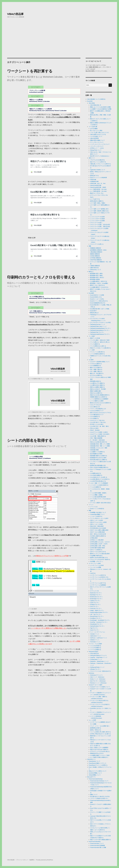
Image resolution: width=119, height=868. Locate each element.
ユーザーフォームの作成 (97, 565)
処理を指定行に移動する (97, 201)
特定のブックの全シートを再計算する (100, 348)
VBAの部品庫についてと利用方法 (96, 99)
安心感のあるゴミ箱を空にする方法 (100, 797)
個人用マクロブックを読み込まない (100, 156)
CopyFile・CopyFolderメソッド (99, 657)
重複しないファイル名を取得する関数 (100, 107)
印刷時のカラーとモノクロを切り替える (41, 277)
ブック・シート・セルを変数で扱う (100, 726)
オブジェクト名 (94, 591)
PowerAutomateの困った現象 (98, 847)
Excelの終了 (93, 311)
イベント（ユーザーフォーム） (97, 632)
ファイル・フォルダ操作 (95, 644)
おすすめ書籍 (94, 129)
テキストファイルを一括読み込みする (100, 671)
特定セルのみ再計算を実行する (99, 442)
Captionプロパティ (95, 601)
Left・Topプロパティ (96, 614)
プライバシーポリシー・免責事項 (25, 860)
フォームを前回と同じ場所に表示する (100, 732)
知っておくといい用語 (96, 131)
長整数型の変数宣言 (96, 248)
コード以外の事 (93, 127)
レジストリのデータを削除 (97, 221)
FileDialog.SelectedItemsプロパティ (100, 330)
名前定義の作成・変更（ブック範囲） (100, 444)
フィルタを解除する (96, 487)
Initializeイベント (95, 640)
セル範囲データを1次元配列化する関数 (101, 109)
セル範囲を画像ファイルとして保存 (100, 755)
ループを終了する (95, 199)
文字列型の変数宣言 (96, 258)
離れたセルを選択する (96, 368)
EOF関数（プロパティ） (97, 561)
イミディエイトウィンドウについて (100, 144)
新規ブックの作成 (95, 338)
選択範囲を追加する (96, 381)
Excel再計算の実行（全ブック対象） (100, 309)
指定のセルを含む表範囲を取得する (100, 395)
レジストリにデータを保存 (97, 217)
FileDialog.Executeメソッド (98, 324)
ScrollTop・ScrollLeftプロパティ (99, 622)
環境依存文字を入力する (97, 753)
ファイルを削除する (96, 650)
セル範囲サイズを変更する (97, 452)
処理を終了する (94, 176)
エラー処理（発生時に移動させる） (100, 211)
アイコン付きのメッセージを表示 (99, 518)
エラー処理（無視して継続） (98, 203)
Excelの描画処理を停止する (98, 303)
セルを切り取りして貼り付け (98, 422)
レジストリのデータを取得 (97, 219)
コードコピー (36, 87)
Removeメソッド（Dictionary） (99, 683)
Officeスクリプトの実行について (98, 771)
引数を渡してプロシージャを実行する (100, 164)
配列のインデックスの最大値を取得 (100, 554)
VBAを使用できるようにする (98, 134)
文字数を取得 (94, 538)
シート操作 (92, 350)
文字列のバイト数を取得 (97, 540)
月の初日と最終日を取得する (98, 536)
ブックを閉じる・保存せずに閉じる (100, 342)
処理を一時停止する (96, 730)
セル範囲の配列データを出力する (99, 287)
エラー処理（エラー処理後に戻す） (100, 209)
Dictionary (91, 673)
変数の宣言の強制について (97, 140)
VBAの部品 (92, 103)
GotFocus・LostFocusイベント (99, 638)
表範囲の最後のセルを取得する (99, 397)
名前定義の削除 (94, 450)
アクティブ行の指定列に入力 (98, 409)
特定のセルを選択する (96, 393)
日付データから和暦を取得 (97, 532)
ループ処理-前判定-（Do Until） (99, 189)
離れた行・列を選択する (97, 373)
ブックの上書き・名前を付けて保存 (100, 340)
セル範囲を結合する (96, 473)
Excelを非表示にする (96, 297)
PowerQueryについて (94, 761)
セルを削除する (94, 418)
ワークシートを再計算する (30, 71)
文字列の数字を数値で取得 (97, 548)
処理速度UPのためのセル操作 (98, 458)
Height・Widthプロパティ (97, 610)
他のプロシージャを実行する (98, 162)
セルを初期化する (95, 417)
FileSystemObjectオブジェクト (99, 655)
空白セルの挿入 (94, 428)
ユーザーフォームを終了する (98, 583)
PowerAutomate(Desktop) (96, 779)
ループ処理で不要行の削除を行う (99, 757)
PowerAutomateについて (97, 844)
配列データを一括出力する (97, 285)
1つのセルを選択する (96, 364)
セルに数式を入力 (95, 407)
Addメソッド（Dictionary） (98, 677)
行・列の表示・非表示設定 (97, 440)
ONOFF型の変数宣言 (96, 260)
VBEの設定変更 (94, 138)
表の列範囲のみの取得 (96, 454)
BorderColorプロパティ (96, 597)
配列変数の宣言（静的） (97, 274)
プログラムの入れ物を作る (97, 160)
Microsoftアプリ (91, 777)
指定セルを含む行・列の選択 (98, 389)
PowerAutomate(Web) (95, 842)
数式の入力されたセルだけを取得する (100, 403)
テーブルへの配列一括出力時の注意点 (100, 503)
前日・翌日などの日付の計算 (98, 534)
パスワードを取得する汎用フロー (99, 798)
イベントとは (94, 507)
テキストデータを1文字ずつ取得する (100, 559)
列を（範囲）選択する (96, 370)
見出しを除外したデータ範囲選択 (99, 748)
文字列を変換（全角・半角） (98, 546)
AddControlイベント (96, 636)
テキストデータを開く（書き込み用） (100, 227)
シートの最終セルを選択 (97, 401)
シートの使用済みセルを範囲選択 (99, 399)
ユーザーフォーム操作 (95, 563)
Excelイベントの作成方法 (97, 509)
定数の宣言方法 (94, 268)
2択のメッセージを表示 (97, 520)
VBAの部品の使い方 (96, 105)
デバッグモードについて (97, 142)
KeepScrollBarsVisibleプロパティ (99, 612)
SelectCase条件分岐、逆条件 (98, 187)
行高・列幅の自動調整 (96, 438)
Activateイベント (95, 634)
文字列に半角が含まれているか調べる (100, 734)
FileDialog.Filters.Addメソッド (98, 326)
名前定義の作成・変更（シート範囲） (100, 446)
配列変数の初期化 (95, 279)
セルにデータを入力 (96, 405)
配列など (91, 272)
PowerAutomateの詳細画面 (98, 845)
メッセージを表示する (96, 516)
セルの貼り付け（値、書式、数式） (100, 426)
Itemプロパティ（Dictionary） (98, 681)
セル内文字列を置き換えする (98, 481)
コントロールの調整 (96, 567)
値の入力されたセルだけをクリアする (100, 413)
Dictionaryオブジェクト (97, 675)
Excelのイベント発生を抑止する (99, 301)
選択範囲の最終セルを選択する (99, 456)
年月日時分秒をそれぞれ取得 (98, 528)
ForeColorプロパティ (96, 608)
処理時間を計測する (96, 728)
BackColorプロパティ (96, 593)
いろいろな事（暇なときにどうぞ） (100, 132)
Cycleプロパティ (95, 603)
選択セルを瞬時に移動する (97, 387)
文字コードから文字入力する (98, 552)
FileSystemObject (93, 652)
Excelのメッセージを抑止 (97, 299)
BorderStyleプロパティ (96, 599)
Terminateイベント (95, 642)
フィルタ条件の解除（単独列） (99, 493)
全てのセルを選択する (96, 375)
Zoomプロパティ (95, 630)
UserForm (93, 573)
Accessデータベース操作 (95, 685)
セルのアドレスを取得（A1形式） (99, 432)
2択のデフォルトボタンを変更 (98, 522)
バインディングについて (97, 146)
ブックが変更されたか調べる (98, 346)
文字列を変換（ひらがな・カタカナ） (100, 542)
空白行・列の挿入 (95, 430)
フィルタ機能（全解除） (97, 495)
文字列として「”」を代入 (97, 148)
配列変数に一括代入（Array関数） (99, 283)
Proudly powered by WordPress (45, 860)
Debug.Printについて (96, 150)
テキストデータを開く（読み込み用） (100, 225)
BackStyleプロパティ (96, 595)
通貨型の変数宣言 (95, 254)
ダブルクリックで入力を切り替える (100, 751)
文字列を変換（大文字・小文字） (99, 544)
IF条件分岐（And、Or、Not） (98, 183)
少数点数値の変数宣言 (96, 252)
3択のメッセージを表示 (97, 524)
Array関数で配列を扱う (96, 556)
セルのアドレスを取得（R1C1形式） (100, 434)
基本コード (92, 158)
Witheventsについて (96, 270)
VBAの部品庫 (15, 14)
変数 (90, 246)
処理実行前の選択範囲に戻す (98, 465)
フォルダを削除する (96, 648)
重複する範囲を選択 (96, 391)
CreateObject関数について (97, 514)
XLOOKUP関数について (95, 773)
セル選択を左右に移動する (97, 385)
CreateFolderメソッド (96, 659)
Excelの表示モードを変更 (97, 295)
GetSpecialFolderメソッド (97, 667)
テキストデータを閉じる (97, 244)
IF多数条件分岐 (94, 181)
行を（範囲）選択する (96, 371)
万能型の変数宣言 (95, 266)
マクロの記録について (96, 136)
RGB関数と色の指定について (98, 512)
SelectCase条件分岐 (96, 185)
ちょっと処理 (92, 720)
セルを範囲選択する (96, 366)
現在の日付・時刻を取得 (97, 526)
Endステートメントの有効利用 (99, 178)
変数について (94, 795)
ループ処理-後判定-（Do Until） (99, 191)
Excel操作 (91, 293)
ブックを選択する (95, 344)
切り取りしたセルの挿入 (97, 424)
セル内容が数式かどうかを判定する (100, 479)
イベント (91, 505)
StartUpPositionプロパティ (97, 626)
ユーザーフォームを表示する (98, 575)
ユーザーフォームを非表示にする (99, 577)
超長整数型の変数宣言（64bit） (99, 250)
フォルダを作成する (96, 646)
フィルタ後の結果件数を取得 (98, 497)
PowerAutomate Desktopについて (99, 781)
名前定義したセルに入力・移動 (99, 448)
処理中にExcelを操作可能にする (99, 558)
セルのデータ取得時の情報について (100, 362)
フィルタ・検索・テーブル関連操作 (98, 483)
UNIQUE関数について (95, 775)
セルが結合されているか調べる (99, 477)
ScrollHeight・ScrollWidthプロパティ (100, 620)
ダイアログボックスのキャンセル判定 (100, 322)
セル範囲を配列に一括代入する (99, 281)
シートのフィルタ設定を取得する (99, 485)
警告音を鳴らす (94, 313)
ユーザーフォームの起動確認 (98, 585)
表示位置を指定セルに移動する (99, 460)
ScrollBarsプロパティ (96, 618)
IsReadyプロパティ (95, 669)
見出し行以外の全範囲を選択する (99, 467)
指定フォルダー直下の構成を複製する (100, 840)
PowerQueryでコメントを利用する (98, 765)
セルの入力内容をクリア (97, 411)
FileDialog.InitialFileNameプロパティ (100, 334)
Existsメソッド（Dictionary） (98, 679)
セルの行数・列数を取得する (98, 436)
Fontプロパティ (94, 607)
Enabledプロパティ (95, 605)
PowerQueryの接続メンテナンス (97, 763)
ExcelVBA (90, 101)
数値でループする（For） (97, 193)
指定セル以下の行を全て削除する (99, 749)
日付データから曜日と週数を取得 (99, 530)
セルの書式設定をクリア (97, 415)
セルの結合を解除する (96, 475)
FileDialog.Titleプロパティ (97, 332)
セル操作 (91, 360)
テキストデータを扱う (96, 223)
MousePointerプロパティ (97, 616)
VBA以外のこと (91, 759)
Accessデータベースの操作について (100, 687)
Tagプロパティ (94, 628)
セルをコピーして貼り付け (97, 420)
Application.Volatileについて (98, 170)
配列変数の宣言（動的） (97, 275)
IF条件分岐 (93, 180)
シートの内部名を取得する (30, 440)
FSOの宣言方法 (94, 654)
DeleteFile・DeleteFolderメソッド (99, 661)
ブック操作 (92, 336)
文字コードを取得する (96, 550)
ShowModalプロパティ (96, 624)
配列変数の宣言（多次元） (97, 277)
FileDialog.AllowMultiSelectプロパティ (100, 328)
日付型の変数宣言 (95, 256)
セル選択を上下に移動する (97, 383)
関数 (90, 511)
